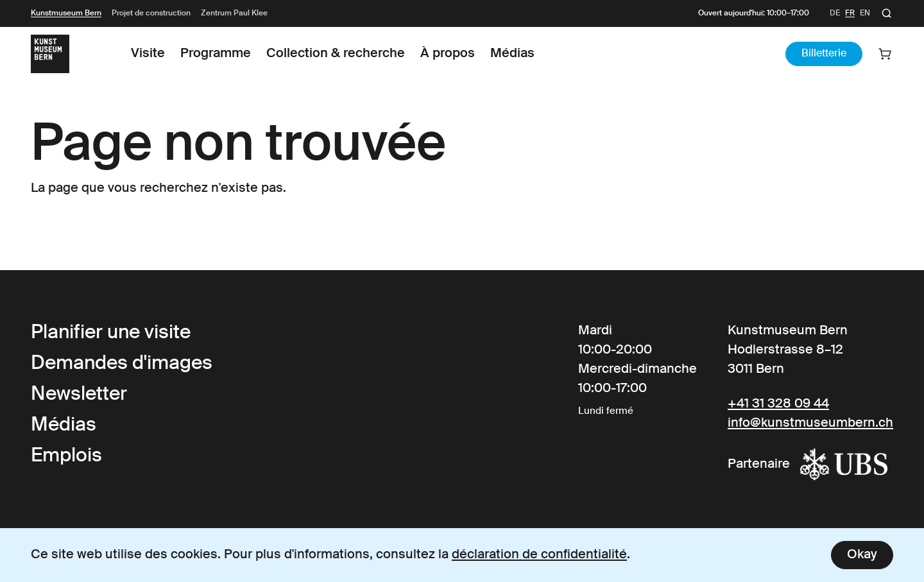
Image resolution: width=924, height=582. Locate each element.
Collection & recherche (336, 54)
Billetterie (824, 54)
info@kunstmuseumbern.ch (810, 424)
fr (850, 13)
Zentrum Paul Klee (234, 13)
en (865, 13)
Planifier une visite (111, 333)
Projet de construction (151, 13)
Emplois (66, 456)
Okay (862, 555)
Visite (148, 54)
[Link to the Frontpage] (50, 54)
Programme (216, 54)
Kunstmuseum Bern (66, 13)
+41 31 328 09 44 (778, 404)
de (835, 13)
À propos (448, 54)
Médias (512, 54)
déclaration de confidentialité (539, 555)
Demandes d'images (122, 364)
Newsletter (79, 395)
